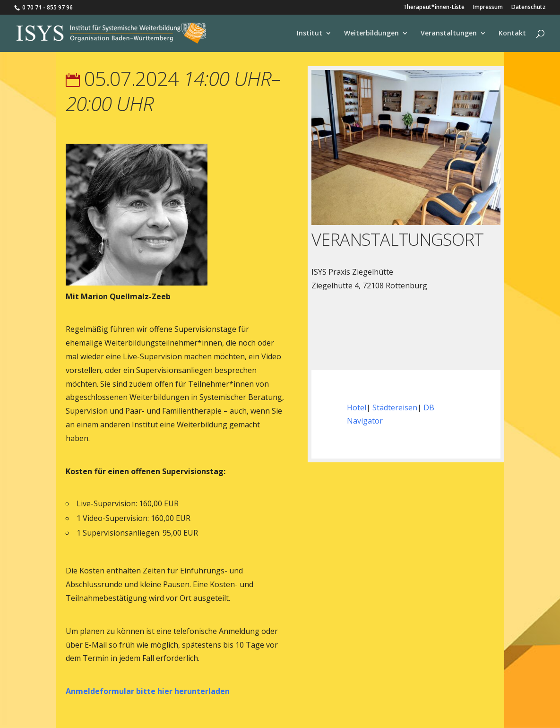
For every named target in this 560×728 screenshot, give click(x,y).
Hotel (357, 407)
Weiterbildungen (371, 34)
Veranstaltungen (449, 34)
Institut (310, 34)
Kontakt (512, 34)
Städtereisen (395, 407)
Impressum (488, 8)
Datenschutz (529, 8)
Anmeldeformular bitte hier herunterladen (148, 691)
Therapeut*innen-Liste (434, 8)
